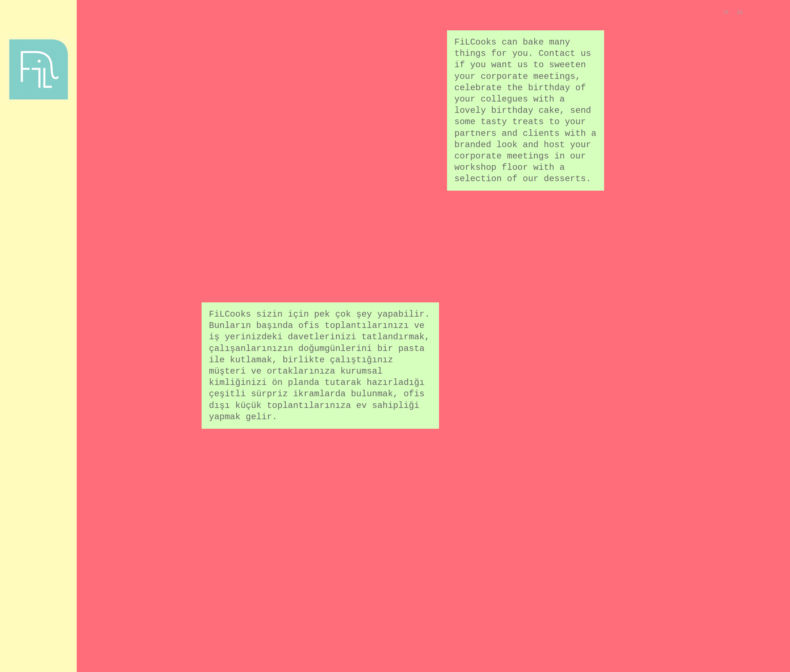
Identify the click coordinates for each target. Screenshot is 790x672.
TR (726, 13)
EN (740, 13)
